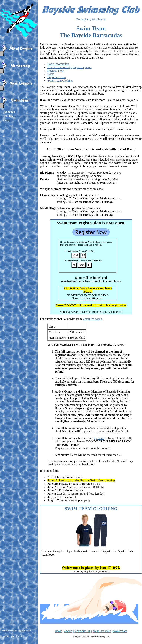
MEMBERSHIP (82, 631)
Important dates (57, 77)
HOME (59, 631)
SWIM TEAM (120, 631)
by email (99, 438)
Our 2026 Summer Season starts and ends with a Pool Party (91, 149)
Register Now (56, 71)
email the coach (93, 319)
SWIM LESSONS (102, 631)
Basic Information (58, 64)
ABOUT (68, 631)
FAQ (7, 121)
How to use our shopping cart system (69, 67)
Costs (51, 74)
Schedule (10, 112)
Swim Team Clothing (60, 81)
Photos (9, 116)
